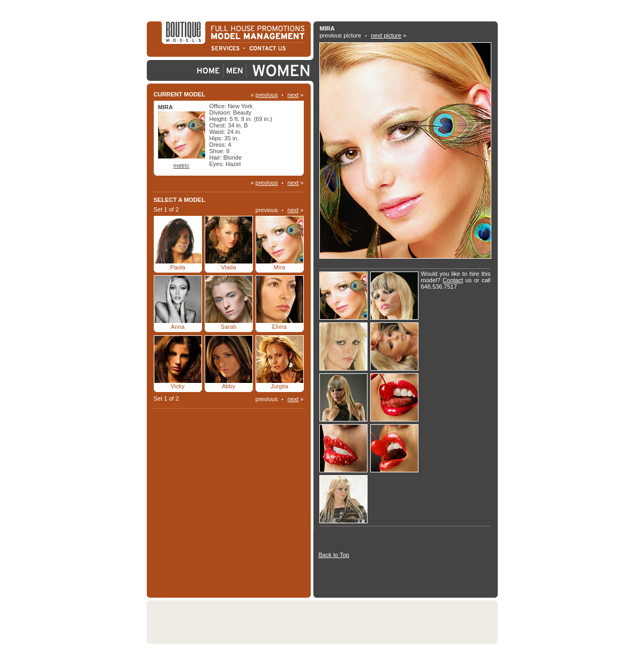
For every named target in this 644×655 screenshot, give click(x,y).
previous (267, 95)
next (293, 95)
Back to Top (334, 555)
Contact (453, 280)
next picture (386, 35)
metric (182, 165)
